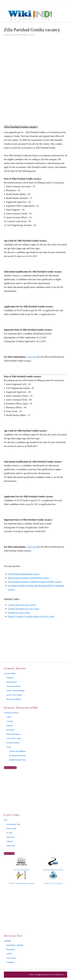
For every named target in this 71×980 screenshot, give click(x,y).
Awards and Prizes (14, 686)
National (10, 678)
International (12, 682)
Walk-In (10, 841)
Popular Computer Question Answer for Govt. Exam (31, 616)
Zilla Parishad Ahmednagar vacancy (24, 574)
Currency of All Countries (53, 878)
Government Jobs (13, 824)
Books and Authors (14, 699)
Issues (9, 747)
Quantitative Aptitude (15, 945)
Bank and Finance (13, 734)
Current (10, 721)
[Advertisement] (35, 60)
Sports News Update (14, 695)
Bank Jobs (11, 837)
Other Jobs (11, 846)
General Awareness (11, 713)
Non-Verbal (11, 958)
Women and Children (17, 751)
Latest (9, 717)
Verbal (9, 954)
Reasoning (11, 949)
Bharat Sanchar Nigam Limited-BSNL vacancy (29, 578)
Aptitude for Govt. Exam (19, 613)
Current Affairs (10, 673)
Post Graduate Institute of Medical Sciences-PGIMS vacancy (35, 582)
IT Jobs (9, 833)
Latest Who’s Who (14, 738)
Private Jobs (11, 829)
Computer (10, 962)
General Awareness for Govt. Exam (23, 609)
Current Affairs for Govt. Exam (22, 605)
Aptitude (7, 941)
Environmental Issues (17, 756)
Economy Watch (13, 743)
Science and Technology (16, 691)
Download (10, 730)
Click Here (32, 357)
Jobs (6, 820)
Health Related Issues (17, 760)
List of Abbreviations (22, 864)
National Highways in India (53, 864)
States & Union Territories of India (22, 878)
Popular (10, 725)
